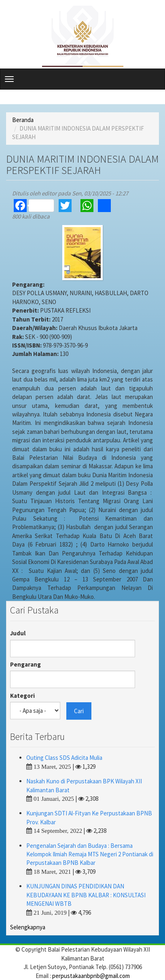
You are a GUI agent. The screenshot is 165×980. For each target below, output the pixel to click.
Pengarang (25, 664)
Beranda (23, 120)
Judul (18, 633)
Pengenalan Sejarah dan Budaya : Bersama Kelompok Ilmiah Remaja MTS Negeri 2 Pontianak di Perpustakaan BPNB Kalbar (90, 854)
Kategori (22, 696)
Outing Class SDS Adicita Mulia (64, 758)
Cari (79, 711)
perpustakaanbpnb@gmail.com (91, 976)
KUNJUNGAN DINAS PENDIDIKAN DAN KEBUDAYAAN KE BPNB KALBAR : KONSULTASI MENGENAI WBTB (86, 895)
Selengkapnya (28, 927)
